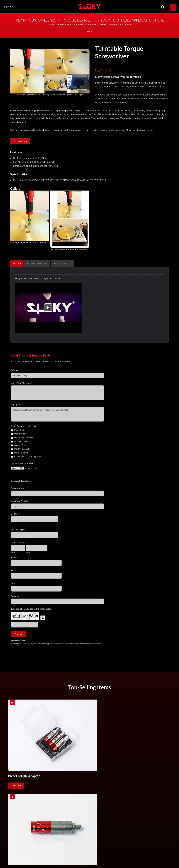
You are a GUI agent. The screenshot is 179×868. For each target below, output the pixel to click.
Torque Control (121, 794)
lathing (14, 801)
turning (146, 794)
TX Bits (24, 859)
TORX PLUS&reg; (35, 859)
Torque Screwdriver (19, 794)
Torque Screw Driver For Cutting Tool (93, 794)
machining (27, 801)
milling (158, 794)
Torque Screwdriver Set (43, 794)
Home (89, 32)
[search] (163, 7)
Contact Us (54, 859)
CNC (135, 794)
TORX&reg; (15, 859)
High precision (43, 801)
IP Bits (46, 859)
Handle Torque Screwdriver (149, 856)
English (8, 7)
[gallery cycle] (50, 95)
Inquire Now (20, 142)
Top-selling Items (89, 688)
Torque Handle (65, 794)
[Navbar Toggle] (173, 7)
